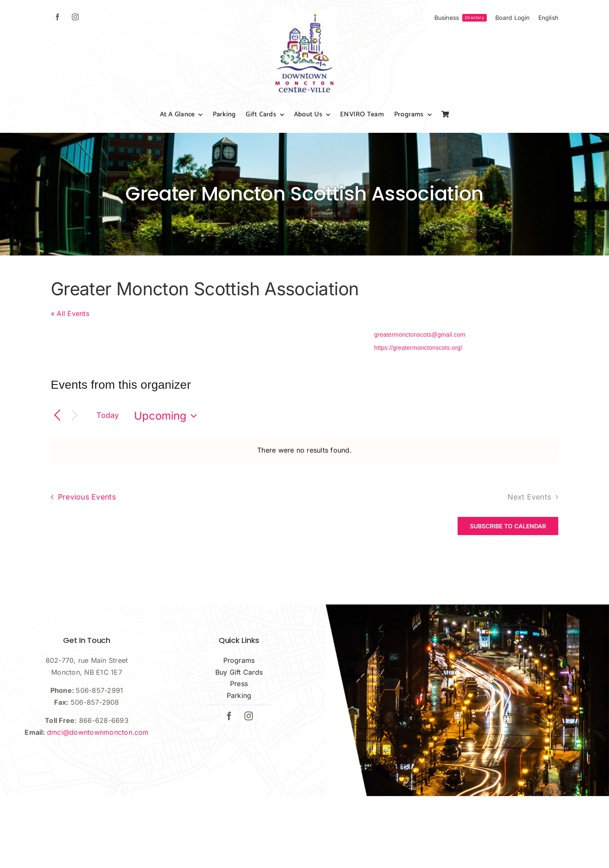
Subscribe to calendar (508, 526)
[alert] (304, 450)
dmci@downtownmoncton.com (98, 732)
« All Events (70, 313)
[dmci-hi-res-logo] (304, 14)
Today (108, 415)
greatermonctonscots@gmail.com (420, 335)
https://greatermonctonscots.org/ (418, 348)
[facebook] (58, 17)
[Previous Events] (57, 416)
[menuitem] (548, 18)
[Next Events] (75, 416)
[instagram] (75, 17)
